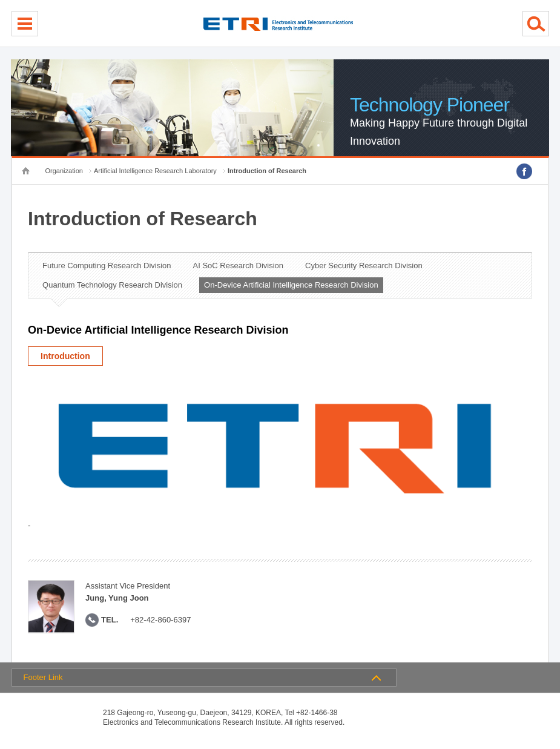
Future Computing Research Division (107, 266)
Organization (64, 171)
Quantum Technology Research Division (112, 285)
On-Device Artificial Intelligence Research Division (291, 285)
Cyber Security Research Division (364, 266)
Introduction (65, 356)
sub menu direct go (0, 0)
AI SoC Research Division (239, 266)
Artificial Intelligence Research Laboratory (155, 171)
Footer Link (43, 677)
